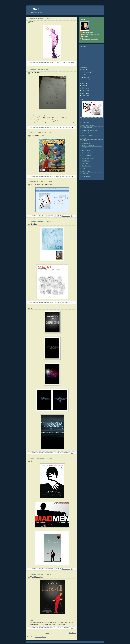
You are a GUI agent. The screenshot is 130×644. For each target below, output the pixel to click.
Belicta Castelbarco (88, 136)
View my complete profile (90, 39)
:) (31, 308)
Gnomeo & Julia (37, 136)
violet (33, 22)
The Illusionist (36, 577)
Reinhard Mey (86, 133)
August (86, 77)
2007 (84, 91)
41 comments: (66, 216)
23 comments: (66, 453)
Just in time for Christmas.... (43, 184)
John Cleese (86, 174)
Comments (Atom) (41, 637)
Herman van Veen (87, 128)
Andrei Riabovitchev (88, 158)
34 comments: (66, 628)
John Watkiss (86, 143)
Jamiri (84, 169)
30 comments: (66, 303)
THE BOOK (35, 73)
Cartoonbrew (86, 123)
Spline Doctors (86, 150)
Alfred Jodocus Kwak (88, 125)
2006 (84, 93)
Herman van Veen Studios (90, 130)
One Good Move (87, 153)
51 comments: (66, 127)
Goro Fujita (85, 163)
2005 (84, 96)
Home (47, 633)
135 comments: (70, 62)
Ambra (84, 138)
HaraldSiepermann (88, 32)
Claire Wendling (87, 156)
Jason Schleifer (86, 176)
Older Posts (72, 633)
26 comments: (66, 569)
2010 (84, 83)
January (86, 80)
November (87, 72)
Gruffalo (34, 224)
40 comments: (66, 176)
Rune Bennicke (86, 166)
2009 (84, 86)
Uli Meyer (85, 141)
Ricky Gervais (86, 171)
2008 (84, 88)
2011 (84, 70)
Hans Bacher (86, 161)
